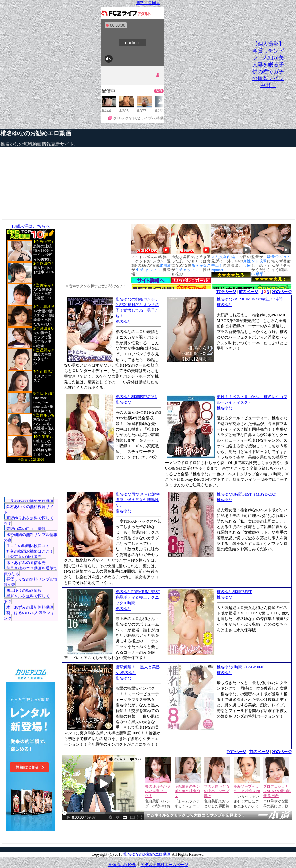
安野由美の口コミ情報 (26, 529)
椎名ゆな (123, 322)
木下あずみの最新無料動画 (30, 607)
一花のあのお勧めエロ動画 (30, 501)
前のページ (248, 292)
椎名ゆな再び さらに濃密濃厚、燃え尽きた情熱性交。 (138, 500)
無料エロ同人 (148, 3)
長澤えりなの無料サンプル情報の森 (31, 582)
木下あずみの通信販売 (26, 563)
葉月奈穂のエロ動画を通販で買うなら (31, 571)
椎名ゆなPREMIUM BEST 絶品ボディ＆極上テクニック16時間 (138, 597)
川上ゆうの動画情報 (24, 590)
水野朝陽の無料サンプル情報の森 (31, 537)
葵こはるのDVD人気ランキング (29, 616)
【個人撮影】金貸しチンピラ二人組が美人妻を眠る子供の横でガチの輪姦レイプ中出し (268, 65)
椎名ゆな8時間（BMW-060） (242, 667)
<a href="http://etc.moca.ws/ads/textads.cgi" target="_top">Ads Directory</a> (177, 830)
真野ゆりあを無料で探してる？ (29, 521)
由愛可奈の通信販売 (24, 557)
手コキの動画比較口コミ (28, 546)
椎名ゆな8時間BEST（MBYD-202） (248, 494)
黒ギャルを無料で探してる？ (27, 599)
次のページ (282, 292)
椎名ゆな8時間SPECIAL (136, 397)
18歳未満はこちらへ (31, 226)
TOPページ (226, 292)
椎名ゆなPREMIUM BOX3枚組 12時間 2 (251, 299)
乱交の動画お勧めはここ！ (30, 551)
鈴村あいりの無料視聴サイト (29, 510)
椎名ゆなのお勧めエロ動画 (36, 133)
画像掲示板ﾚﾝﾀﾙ (122, 865)
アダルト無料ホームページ (164, 865)
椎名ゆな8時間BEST (234, 592)
